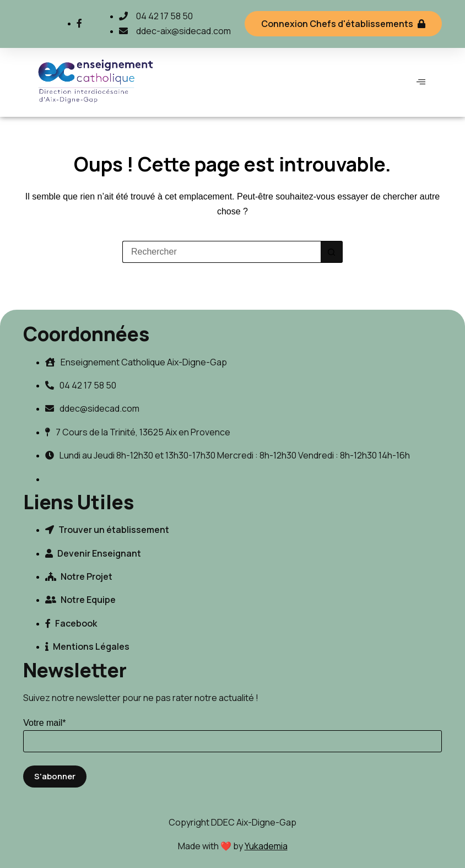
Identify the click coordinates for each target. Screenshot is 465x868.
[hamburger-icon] (421, 82)
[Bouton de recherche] (332, 252)
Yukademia (266, 846)
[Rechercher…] (221, 252)
